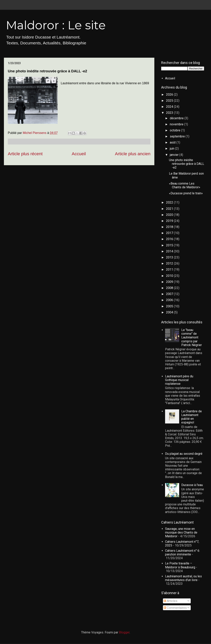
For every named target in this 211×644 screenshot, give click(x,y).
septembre (178, 136)
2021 (170, 209)
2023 (170, 113)
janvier (175, 155)
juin (172, 148)
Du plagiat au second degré (184, 454)
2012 (170, 263)
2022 (170, 202)
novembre (177, 124)
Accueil (79, 154)
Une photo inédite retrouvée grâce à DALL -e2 (187, 164)
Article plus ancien (133, 154)
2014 (170, 251)
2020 (170, 215)
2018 (170, 227)
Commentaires (175, 608)
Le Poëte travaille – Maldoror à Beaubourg (180, 565)
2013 (170, 257)
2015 (170, 245)
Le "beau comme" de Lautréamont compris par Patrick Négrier (192, 337)
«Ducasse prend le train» (186, 193)
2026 (170, 95)
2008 (170, 288)
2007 (170, 294)
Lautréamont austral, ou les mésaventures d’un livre (183, 578)
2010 (170, 276)
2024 (170, 107)
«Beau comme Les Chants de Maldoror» (185, 185)
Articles (171, 601)
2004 (170, 312)
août (173, 142)
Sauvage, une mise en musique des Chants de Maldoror (181, 532)
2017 (170, 233)
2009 (170, 282)
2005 (170, 306)
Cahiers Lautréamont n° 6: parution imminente (182, 553)
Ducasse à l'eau (192, 485)
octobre (175, 130)
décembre (177, 118)
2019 (170, 221)
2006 (170, 300)
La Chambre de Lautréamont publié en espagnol (192, 417)
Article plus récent (25, 154)
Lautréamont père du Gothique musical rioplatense (179, 380)
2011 (170, 270)
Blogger (124, 632)
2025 (170, 101)
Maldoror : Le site (56, 25)
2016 (170, 239)
